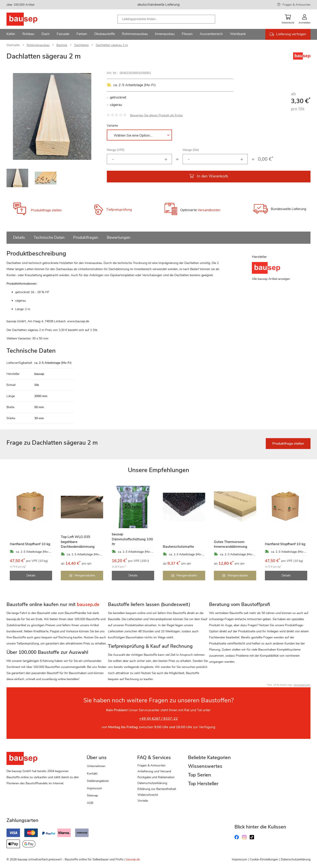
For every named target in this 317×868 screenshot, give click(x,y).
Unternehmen (96, 766)
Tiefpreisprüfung (119, 210)
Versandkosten (209, 210)
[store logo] (29, 19)
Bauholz (62, 45)
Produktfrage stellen (46, 210)
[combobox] (166, 19)
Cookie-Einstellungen (264, 859)
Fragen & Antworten (296, 5)
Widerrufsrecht (148, 795)
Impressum (94, 788)
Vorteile (143, 801)
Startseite (13, 45)
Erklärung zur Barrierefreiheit (157, 789)
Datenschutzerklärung (152, 783)
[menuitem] (11, 34)
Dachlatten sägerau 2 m (112, 45)
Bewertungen (119, 237)
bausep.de (133, 859)
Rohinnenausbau (38, 45)
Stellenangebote (98, 781)
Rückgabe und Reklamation (156, 777)
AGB (90, 803)
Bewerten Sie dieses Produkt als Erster (156, 115)
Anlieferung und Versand (154, 771)
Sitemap (92, 795)
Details (19, 237)
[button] (89, 117)
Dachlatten (82, 45)
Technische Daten (49, 237)
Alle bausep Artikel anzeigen (271, 279)
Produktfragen (86, 237)
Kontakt (92, 774)
